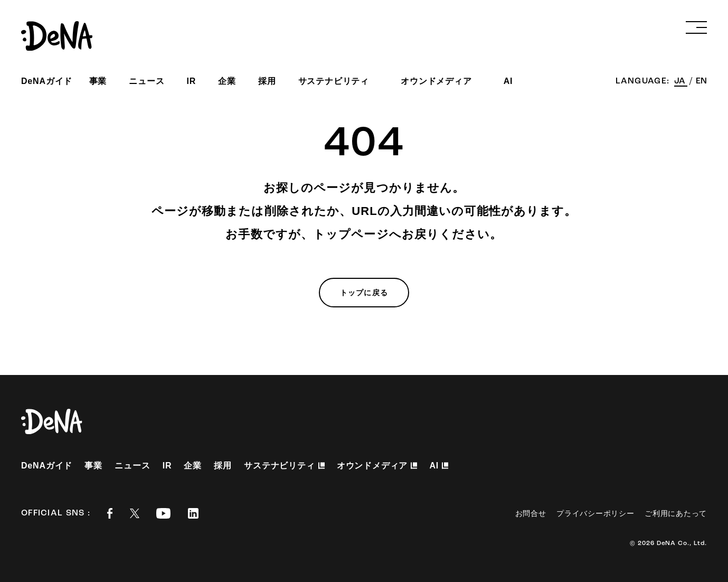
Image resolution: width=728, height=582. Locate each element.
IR (192, 81)
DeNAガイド (47, 81)
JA (681, 81)
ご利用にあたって (676, 513)
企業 (227, 81)
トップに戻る (364, 293)
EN (701, 81)
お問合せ (531, 513)
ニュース (146, 81)
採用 (267, 81)
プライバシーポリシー (595, 513)
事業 (98, 81)
